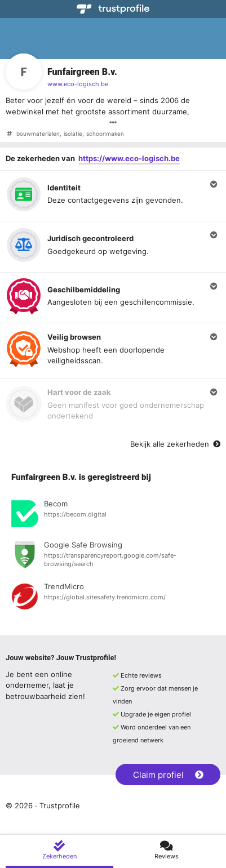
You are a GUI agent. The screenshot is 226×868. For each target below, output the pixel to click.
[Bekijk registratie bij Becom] (113, 515)
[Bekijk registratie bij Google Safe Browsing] (113, 557)
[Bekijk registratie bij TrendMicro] (113, 598)
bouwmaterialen (38, 134)
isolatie (73, 134)
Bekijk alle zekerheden (175, 444)
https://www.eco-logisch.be (129, 158)
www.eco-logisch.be (78, 84)
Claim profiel (168, 775)
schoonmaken (105, 134)
